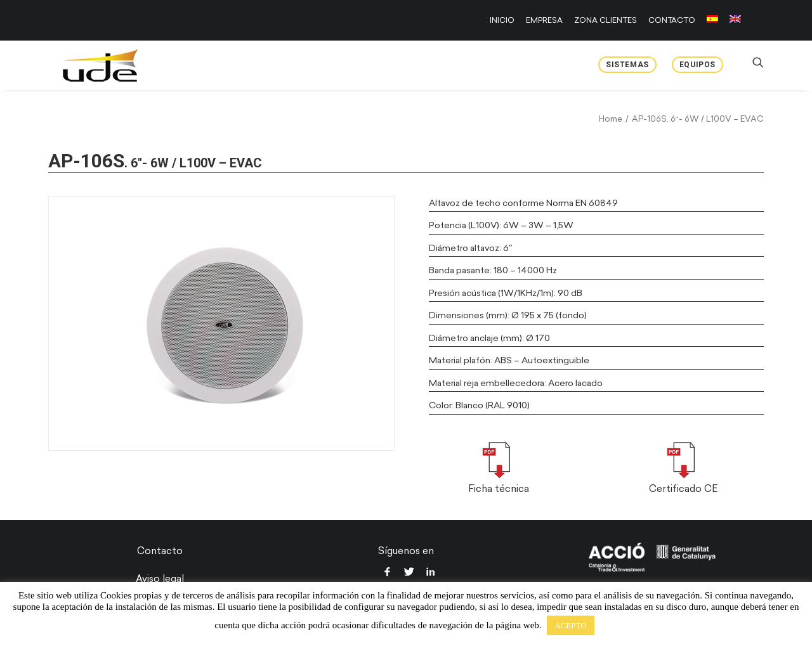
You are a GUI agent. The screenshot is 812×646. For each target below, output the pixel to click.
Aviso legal (160, 579)
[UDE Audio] (88, 65)
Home (611, 119)
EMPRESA (544, 20)
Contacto (160, 551)
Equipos (697, 65)
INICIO (502, 20)
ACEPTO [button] (570, 625)
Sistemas (627, 65)
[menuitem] (504, 20)
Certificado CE (683, 489)
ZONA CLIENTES (606, 20)
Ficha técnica (499, 489)
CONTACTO (672, 20)
